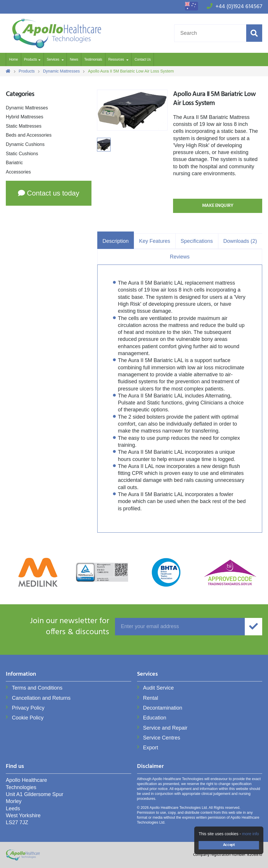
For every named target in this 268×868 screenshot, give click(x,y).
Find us (15, 767)
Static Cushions (22, 154)
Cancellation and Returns (41, 698)
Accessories (18, 172)
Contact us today (49, 193)
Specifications (197, 241)
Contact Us (143, 59)
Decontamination (163, 708)
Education (155, 718)
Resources (117, 59)
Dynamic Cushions (25, 144)
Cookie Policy (28, 718)
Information (21, 675)
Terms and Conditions (37, 688)
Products (30, 59)
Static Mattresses (24, 126)
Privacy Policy (28, 708)
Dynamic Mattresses (27, 108)
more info (251, 834)
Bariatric (14, 163)
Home (14, 59)
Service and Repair (165, 728)
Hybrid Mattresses (25, 117)
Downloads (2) (240, 241)
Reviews (180, 257)
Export (151, 748)
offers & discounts (57, 627)
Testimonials (93, 59)
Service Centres (162, 738)
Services (53, 59)
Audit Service (159, 688)
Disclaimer (150, 767)
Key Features (155, 241)
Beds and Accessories (29, 135)
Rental (151, 698)
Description (116, 241)
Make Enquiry (218, 206)
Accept (229, 845)
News (74, 59)
